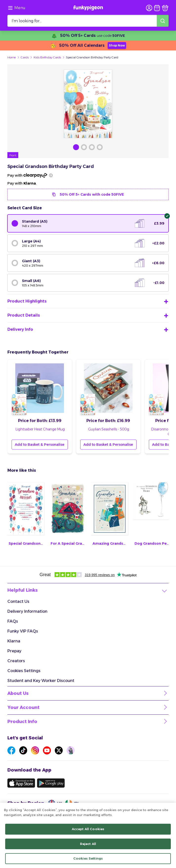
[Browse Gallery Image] (76, 147)
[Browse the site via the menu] (16, 8)
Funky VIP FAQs (23, 631)
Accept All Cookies (88, 829)
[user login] (149, 8)
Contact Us (18, 601)
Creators (16, 661)
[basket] (165, 8)
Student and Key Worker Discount (41, 681)
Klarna (14, 641)
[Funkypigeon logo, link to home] (88, 8)
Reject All (88, 844)
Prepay (14, 651)
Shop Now (117, 45)
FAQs (13, 621)
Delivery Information (27, 611)
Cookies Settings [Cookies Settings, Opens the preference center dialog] (88, 859)
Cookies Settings (24, 671)
